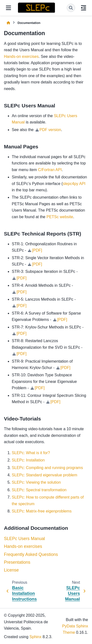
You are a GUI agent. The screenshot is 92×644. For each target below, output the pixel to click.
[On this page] (84, 8)
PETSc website (60, 217)
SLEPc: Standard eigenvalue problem (45, 475)
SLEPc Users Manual (24, 539)
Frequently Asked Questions (31, 554)
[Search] (71, 8)
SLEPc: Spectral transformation (39, 490)
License (11, 570)
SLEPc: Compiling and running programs (47, 468)
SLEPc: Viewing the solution (36, 482)
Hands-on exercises (23, 546)
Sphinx (35, 637)
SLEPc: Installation (28, 460)
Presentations (17, 562)
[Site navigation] (8, 8)
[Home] (8, 23)
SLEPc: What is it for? (31, 453)
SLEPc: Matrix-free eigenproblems (42, 511)
